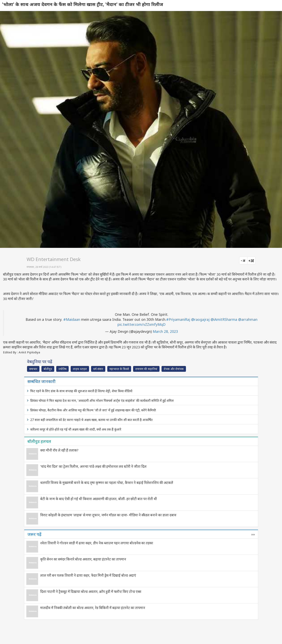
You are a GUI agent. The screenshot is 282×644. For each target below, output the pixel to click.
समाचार (33, 369)
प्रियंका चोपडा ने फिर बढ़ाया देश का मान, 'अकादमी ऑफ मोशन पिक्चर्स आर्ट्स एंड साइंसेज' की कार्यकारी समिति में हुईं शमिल (102, 401)
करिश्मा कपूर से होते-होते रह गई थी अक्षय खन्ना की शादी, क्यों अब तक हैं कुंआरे (76, 429)
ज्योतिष (62, 369)
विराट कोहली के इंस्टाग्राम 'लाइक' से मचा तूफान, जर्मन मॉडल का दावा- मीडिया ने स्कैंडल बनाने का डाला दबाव (108, 515)
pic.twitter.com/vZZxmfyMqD (142, 324)
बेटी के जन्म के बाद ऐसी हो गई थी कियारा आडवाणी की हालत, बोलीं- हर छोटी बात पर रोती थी (99, 499)
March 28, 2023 (165, 331)
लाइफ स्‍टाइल (80, 369)
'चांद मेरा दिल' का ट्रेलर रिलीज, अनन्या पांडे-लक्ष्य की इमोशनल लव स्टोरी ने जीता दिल (93, 466)
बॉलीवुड (48, 369)
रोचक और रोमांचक (174, 369)
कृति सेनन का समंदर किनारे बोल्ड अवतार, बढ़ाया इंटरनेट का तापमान (83, 559)
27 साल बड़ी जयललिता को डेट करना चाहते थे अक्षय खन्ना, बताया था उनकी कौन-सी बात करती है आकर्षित (91, 420)
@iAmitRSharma (224, 319)
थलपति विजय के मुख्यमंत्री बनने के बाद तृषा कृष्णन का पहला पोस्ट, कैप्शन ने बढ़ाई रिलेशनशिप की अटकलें (107, 483)
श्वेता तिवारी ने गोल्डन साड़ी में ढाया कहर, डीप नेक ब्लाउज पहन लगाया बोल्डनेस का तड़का (97, 543)
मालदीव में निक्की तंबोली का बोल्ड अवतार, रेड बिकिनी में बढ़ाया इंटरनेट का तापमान (93, 608)
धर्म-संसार (98, 369)
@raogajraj (200, 319)
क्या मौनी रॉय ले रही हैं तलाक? (59, 450)
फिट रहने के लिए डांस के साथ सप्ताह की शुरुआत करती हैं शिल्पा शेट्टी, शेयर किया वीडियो (81, 391)
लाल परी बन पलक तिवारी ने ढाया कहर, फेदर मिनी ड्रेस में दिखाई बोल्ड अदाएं (88, 575)
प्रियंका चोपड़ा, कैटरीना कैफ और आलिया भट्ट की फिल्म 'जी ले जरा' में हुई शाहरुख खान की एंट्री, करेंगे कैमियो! (93, 410)
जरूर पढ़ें (34, 534)
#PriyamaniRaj (178, 319)
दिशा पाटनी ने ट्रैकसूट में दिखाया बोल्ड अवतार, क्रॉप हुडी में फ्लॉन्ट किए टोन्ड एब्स (91, 592)
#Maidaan (72, 319)
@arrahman (248, 319)
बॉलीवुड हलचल (39, 441)
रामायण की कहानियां (146, 369)
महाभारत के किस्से (119, 369)
